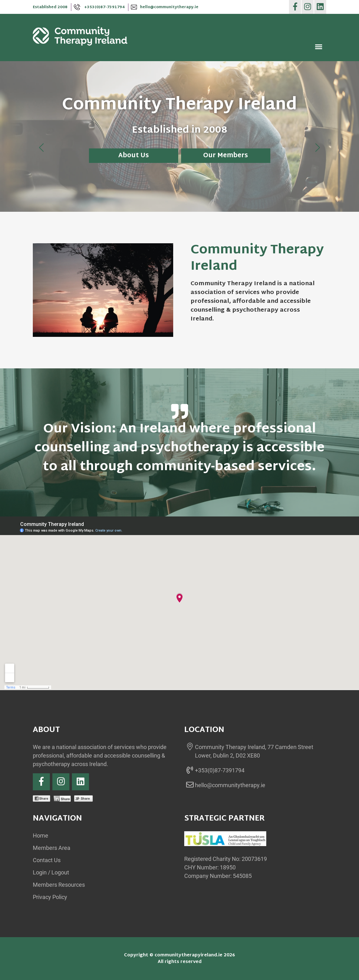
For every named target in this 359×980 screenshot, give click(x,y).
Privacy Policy (50, 897)
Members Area (52, 848)
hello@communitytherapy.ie (165, 7)
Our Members (226, 156)
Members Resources (59, 885)
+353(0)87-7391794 (99, 7)
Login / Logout (51, 872)
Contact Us (47, 860)
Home (41, 836)
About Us (134, 156)
